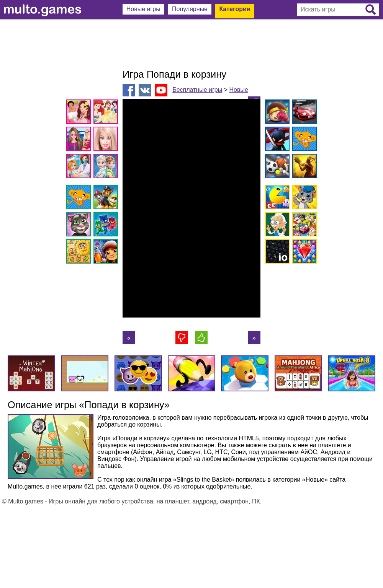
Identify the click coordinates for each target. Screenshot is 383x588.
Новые (238, 90)
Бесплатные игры (197, 90)
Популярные (190, 9)
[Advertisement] (191, 44)
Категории (235, 9)
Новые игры (143, 9)
